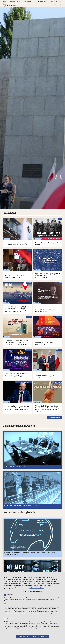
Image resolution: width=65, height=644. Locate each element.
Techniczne (10, 595)
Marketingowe (10, 619)
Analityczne (10, 604)
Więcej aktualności (54, 343)
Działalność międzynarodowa (19, 351)
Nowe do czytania (12, 568)
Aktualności (9, 138)
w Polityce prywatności (37, 588)
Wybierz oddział (13, 6)
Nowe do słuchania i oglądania (19, 438)
